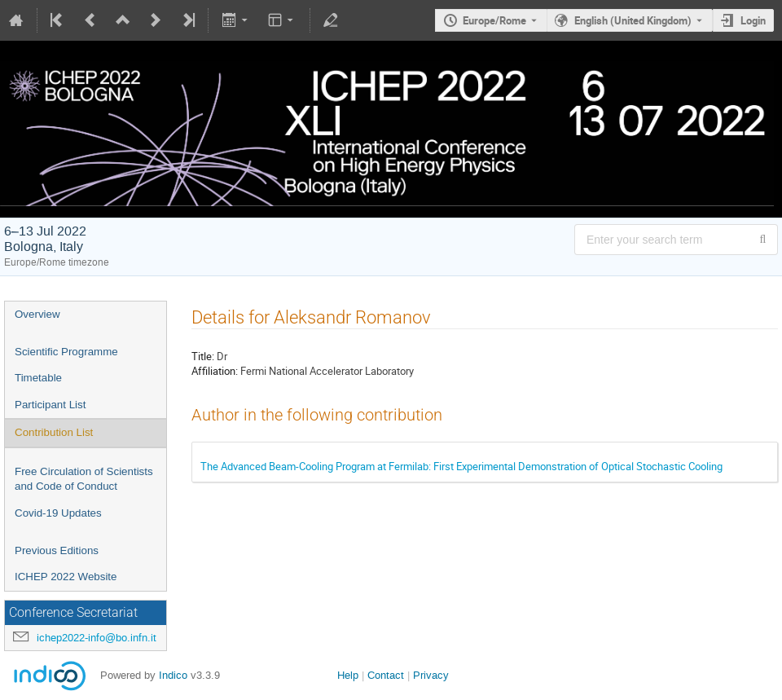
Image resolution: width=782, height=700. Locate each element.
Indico (173, 675)
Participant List (50, 405)
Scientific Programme (66, 352)
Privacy (431, 675)
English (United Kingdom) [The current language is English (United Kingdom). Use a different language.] (633, 20)
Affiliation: (215, 371)
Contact (386, 675)
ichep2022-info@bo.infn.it (97, 638)
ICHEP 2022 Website (66, 577)
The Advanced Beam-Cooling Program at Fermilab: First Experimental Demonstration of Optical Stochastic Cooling (461, 466)
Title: (203, 356)
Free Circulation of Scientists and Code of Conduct (84, 479)
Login (753, 20)
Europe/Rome (494, 20)
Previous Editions (57, 550)
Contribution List (54, 432)
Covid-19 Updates (58, 513)
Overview (37, 314)
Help (348, 675)
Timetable (38, 378)
